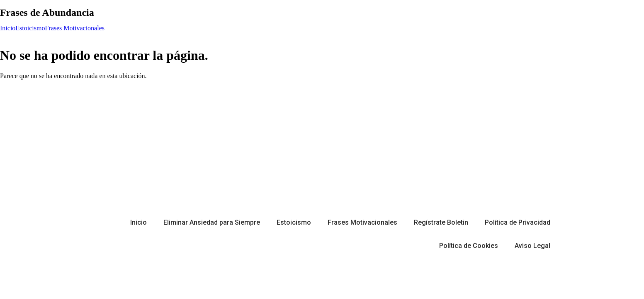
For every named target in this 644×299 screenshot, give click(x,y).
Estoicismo (30, 28)
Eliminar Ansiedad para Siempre (212, 222)
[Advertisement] (322, 145)
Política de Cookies (469, 246)
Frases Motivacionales (75, 28)
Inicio (8, 28)
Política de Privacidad (518, 222)
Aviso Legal (532, 246)
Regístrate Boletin (441, 222)
